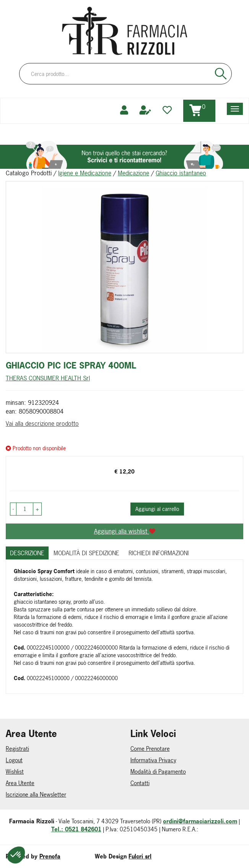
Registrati (17, 749)
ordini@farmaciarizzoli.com (200, 821)
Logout (14, 760)
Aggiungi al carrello (157, 509)
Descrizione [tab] (27, 553)
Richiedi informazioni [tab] (159, 553)
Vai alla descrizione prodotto (42, 423)
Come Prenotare (150, 749)
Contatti (140, 783)
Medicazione (133, 173)
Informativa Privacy (153, 760)
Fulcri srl (140, 856)
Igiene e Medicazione (85, 173)
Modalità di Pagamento (158, 772)
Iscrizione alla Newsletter (36, 794)
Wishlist (15, 772)
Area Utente (20, 783)
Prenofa (50, 856)
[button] (13, 509)
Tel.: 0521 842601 (76, 829)
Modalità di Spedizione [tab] (86, 553)
